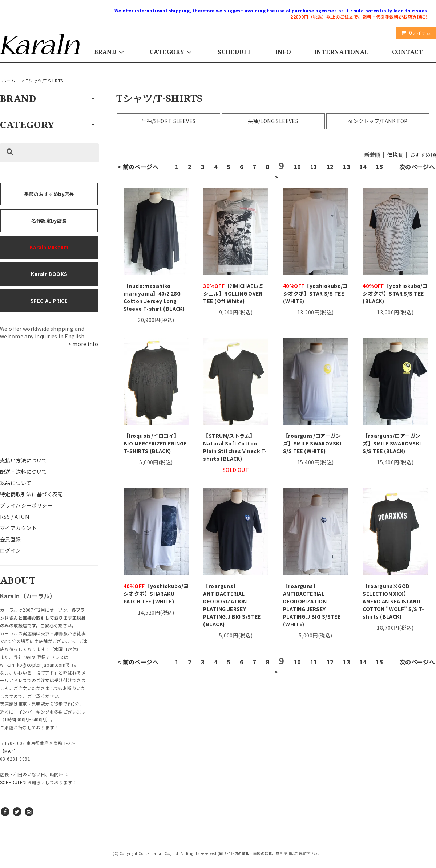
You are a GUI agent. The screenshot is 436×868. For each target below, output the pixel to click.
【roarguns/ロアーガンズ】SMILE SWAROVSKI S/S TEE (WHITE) (312, 443)
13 (346, 167)
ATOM (22, 517)
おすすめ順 (423, 155)
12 (330, 167)
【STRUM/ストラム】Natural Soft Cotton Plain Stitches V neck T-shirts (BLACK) (235, 447)
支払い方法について (24, 460)
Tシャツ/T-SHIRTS (44, 80)
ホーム (9, 80)
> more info (83, 344)
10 (297, 167)
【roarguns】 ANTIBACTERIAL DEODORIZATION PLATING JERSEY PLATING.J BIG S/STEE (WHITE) (312, 605)
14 (363, 167)
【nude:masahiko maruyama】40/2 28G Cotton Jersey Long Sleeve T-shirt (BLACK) (154, 297)
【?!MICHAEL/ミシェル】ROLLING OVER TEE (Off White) (233, 293)
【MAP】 (9, 751)
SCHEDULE (235, 52)
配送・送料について (24, 472)
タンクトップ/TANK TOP (378, 121)
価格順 (395, 155)
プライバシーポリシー (26, 505)
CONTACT (408, 52)
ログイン (11, 550)
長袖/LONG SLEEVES (273, 121)
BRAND (110, 52)
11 (314, 167)
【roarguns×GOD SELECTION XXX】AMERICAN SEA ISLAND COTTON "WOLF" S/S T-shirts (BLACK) (393, 601)
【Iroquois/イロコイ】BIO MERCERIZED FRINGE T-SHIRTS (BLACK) (155, 443)
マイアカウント (18, 528)
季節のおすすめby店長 (49, 194)
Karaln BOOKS (49, 274)
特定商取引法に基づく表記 (31, 494)
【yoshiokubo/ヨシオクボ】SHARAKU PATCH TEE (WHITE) (156, 594)
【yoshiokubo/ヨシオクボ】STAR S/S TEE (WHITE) (316, 293)
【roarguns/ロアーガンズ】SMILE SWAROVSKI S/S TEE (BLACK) (392, 443)
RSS (5, 517)
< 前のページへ (138, 167)
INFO (283, 52)
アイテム (414, 33)
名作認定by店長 (49, 221)
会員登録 (11, 539)
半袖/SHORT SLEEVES (169, 121)
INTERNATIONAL (341, 52)
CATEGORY (172, 52)
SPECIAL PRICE (49, 301)
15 (379, 167)
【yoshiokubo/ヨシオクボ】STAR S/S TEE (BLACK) (395, 293)
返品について (16, 483)
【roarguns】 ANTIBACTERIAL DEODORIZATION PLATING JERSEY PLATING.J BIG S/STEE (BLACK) (232, 605)
